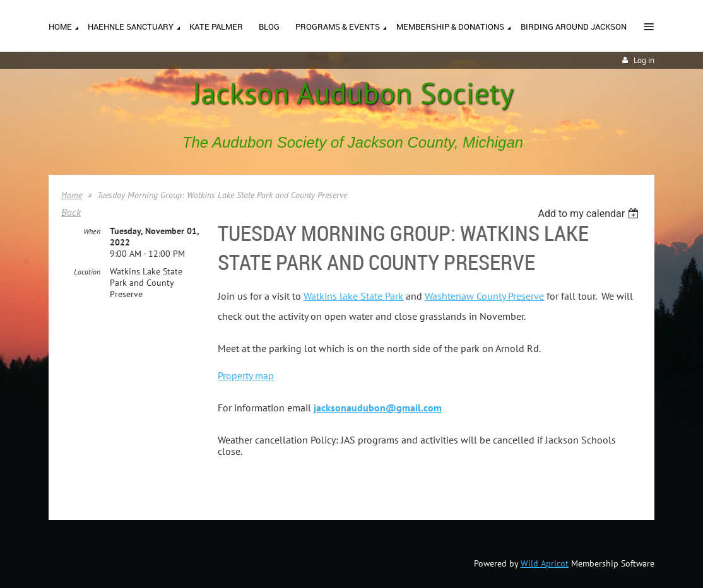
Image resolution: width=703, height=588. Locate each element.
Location (87, 272)
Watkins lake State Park (353, 296)
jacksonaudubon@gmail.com (378, 408)
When (92, 231)
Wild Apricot (545, 563)
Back (71, 212)
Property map (246, 375)
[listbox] (590, 214)
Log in (644, 60)
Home (72, 195)
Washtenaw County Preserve (484, 296)
